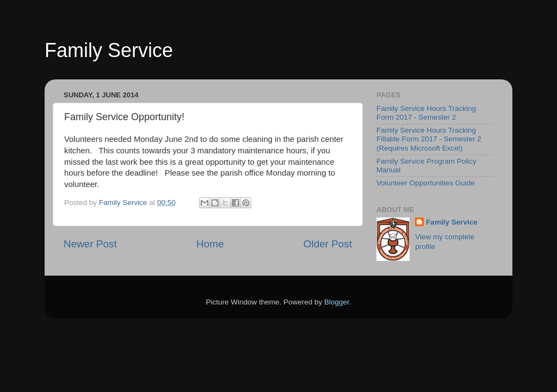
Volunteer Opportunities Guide (426, 183)
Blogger (337, 302)
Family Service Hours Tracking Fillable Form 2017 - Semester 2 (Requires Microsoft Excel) (429, 139)
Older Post (328, 244)
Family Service (109, 50)
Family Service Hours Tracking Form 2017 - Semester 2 (426, 113)
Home (210, 244)
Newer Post (90, 244)
